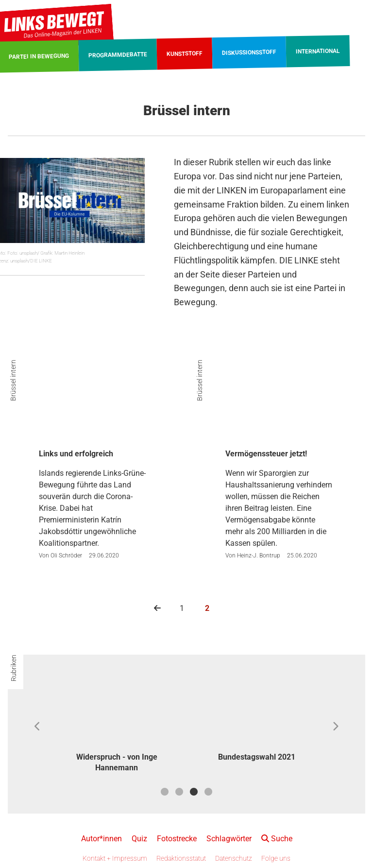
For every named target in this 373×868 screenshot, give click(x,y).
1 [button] (165, 792)
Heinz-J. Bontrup (259, 556)
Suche (277, 839)
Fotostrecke (177, 839)
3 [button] (194, 792)
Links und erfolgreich (76, 454)
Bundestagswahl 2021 (257, 757)
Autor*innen (102, 839)
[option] (117, 727)
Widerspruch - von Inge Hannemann (117, 762)
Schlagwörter (229, 839)
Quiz (139, 839)
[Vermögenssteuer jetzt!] (280, 408)
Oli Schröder (66, 556)
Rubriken (14, 668)
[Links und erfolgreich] (93, 408)
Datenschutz (234, 858)
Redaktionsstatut (181, 858)
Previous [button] (38, 727)
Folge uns (276, 858)
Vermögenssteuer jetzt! (266, 454)
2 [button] (179, 792)
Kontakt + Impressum (115, 858)
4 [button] (208, 792)
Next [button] (335, 727)
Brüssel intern (13, 380)
